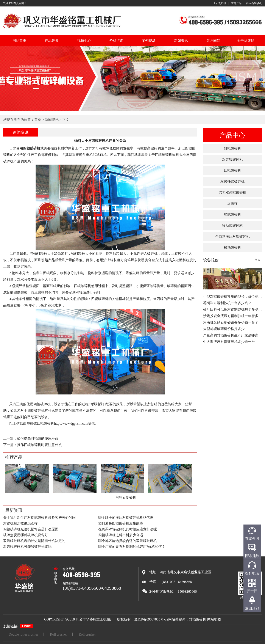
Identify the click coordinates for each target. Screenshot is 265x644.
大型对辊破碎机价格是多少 (224, 329)
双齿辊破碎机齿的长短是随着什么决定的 (34, 541)
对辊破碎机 (232, 148)
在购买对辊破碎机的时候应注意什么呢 (128, 529)
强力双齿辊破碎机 (232, 192)
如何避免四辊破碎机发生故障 (121, 523)
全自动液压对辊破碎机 (232, 236)
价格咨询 (116, 41)
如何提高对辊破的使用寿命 (38, 438)
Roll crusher (58, 634)
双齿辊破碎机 (232, 159)
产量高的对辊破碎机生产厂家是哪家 (231, 335)
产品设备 (52, 41)
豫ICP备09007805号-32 (151, 619)
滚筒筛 (232, 203)
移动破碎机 (232, 247)
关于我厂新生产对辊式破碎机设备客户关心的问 (39, 518)
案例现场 (149, 41)
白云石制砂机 (254, 3)
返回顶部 (252, 608)
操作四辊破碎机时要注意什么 (39, 445)
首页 (38, 120)
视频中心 (84, 41)
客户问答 (213, 41)
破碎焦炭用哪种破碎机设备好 (26, 535)
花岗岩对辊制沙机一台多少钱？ (227, 303)
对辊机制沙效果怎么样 (20, 523)
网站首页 (19, 41)
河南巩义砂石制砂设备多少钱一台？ (231, 322)
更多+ (258, 260)
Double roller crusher (23, 634)
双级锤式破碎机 (232, 181)
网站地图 (214, 619)
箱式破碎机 (232, 214)
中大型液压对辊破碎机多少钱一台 (229, 342)
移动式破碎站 (232, 225)
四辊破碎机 (232, 170)
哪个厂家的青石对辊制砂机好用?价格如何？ (132, 547)
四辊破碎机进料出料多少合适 (121, 535)
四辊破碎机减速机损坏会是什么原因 (31, 529)
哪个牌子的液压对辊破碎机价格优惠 (126, 518)
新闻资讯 (181, 41)
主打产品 (236, 3)
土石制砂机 (220, 3)
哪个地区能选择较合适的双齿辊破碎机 (128, 541)
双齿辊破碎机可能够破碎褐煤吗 (27, 547)
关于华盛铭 (246, 41)
